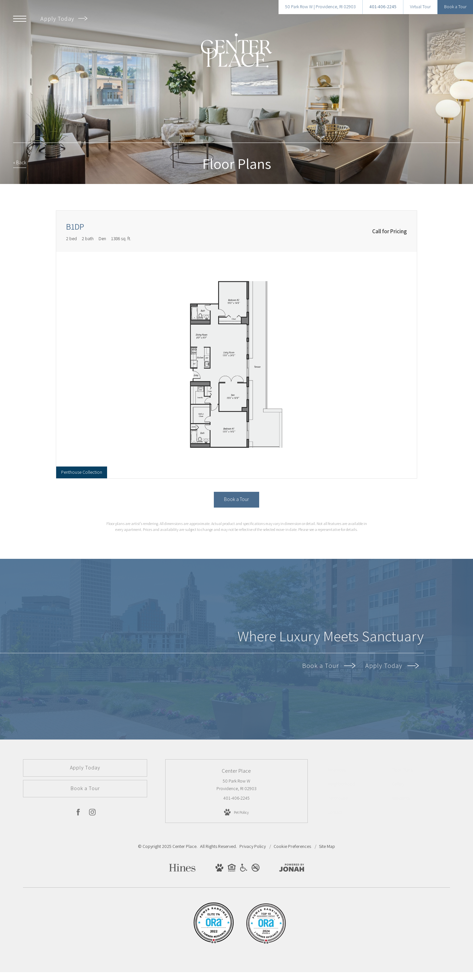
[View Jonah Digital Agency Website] (292, 869)
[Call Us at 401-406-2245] (383, 7)
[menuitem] (356, 770)
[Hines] (182, 870)
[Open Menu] (20, 19)
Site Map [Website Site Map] (327, 846)
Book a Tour (329, 666)
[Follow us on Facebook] (78, 813)
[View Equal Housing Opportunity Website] (232, 869)
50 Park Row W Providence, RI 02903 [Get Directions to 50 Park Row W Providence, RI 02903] (236, 785)
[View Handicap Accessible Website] (244, 869)
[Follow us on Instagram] (92, 813)
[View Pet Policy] (236, 812)
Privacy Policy (253, 846)
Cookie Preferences (293, 846)
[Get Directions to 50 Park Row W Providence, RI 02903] (320, 7)
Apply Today (64, 19)
